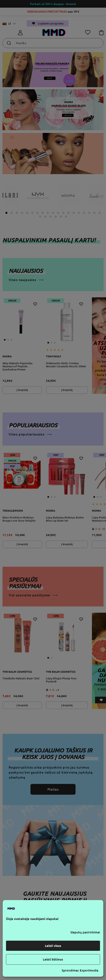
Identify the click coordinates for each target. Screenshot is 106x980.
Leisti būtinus (53, 959)
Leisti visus (53, 946)
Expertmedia (89, 970)
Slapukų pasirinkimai (85, 932)
